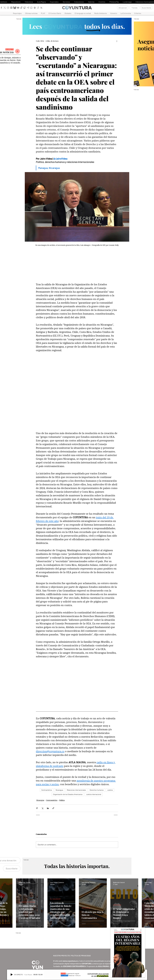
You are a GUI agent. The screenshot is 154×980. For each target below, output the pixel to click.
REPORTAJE (86, 908)
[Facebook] (1, 8)
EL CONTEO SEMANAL (27, 902)
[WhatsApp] (31, 8)
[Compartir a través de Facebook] (37, 808)
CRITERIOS (117, 905)
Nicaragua (59, 790)
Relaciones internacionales (76, 790)
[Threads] (11, 8)
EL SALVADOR (55, 899)
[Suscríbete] (147, 8)
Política (62, 800)
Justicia (110, 790)
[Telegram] (28, 8)
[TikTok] (21, 8)
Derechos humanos (97, 790)
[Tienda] (135, 8)
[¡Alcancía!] (123, 8)
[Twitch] (25, 8)
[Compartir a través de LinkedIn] (48, 808)
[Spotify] (35, 8)
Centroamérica (47, 790)
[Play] (12, 975)
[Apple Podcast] (38, 8)
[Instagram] (8, 8)
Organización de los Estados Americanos (68, 794)
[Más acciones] (117, 41)
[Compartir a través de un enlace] (53, 808)
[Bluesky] (15, 8)
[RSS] (41, 8)
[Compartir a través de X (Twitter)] (42, 808)
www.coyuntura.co (70, 961)
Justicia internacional (94, 794)
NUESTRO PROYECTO (61, 956)
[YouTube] (18, 8)
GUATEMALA (149, 899)
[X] (5, 8)
